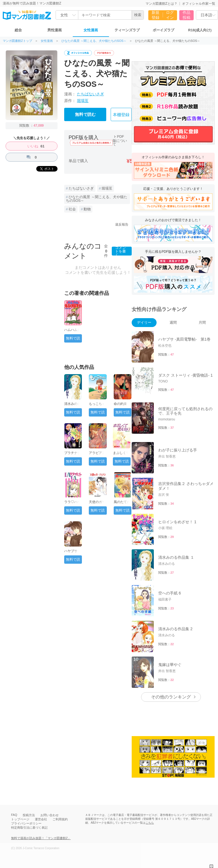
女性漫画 (91, 30)
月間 (202, 322)
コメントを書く (120, 251)
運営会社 (41, 819)
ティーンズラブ (127, 30)
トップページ (20, 819)
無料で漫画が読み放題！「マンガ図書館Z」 (41, 838)
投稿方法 (29, 815)
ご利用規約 (60, 819)
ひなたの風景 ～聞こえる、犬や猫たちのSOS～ (94, 41)
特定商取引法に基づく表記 (29, 828)
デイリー (144, 322)
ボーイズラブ (163, 30)
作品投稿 (186, 15)
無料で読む (85, 114)
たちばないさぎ (90, 94)
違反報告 (122, 224)
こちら (150, 823)
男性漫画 (54, 30)
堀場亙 (83, 101)
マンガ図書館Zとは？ (161, 4)
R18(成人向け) (200, 30)
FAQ (14, 815)
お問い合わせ (50, 815)
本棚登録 (121, 115)
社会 (72, 209)
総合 (18, 30)
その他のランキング (171, 697)
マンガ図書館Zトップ (17, 41)
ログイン (170, 15)
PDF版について (120, 140)
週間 (173, 322)
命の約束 (120, 404)
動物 (87, 209)
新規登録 (155, 15)
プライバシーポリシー (26, 823)
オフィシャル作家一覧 (199, 4)
